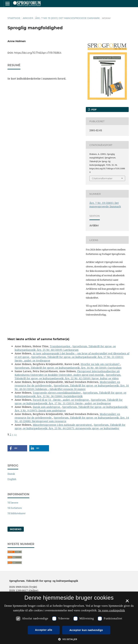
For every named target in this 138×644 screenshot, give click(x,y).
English (12, 479)
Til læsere (13, 503)
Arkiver (28, 18)
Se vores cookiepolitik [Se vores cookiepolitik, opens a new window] (112, 610)
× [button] (127, 602)
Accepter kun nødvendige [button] (86, 630)
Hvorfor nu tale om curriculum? (100, 364)
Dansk (11, 474)
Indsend (16, 529)
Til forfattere (15, 508)
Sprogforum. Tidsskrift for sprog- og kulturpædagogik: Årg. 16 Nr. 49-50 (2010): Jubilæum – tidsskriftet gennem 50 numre (72, 387)
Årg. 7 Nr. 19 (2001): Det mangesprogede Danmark (67, 18)
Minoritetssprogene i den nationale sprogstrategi (63, 425)
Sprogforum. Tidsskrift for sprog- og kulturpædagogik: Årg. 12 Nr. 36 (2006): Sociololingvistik (71, 394)
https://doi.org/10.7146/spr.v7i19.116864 (38, 53)
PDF (94, 110)
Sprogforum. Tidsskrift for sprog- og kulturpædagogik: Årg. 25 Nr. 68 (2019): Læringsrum (65, 348)
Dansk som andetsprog (47, 407)
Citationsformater (102, 178)
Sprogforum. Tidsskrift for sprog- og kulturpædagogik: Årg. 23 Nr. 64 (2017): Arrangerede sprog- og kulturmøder (70, 427)
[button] (17, 448)
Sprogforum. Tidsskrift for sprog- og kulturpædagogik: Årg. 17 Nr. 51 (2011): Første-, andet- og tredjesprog (69, 402)
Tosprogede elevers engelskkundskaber (57, 393)
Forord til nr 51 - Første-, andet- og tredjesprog (61, 400)
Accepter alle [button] (44, 630)
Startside (14, 18)
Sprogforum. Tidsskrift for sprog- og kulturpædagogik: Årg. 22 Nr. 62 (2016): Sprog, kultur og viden (68, 377)
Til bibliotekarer (17, 513)
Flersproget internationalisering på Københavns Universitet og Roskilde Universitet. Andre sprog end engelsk (67, 373)
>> (15, 434)
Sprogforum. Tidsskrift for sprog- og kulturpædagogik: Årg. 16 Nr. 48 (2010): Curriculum (68, 368)
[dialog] (69, 618)
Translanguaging (60, 346)
